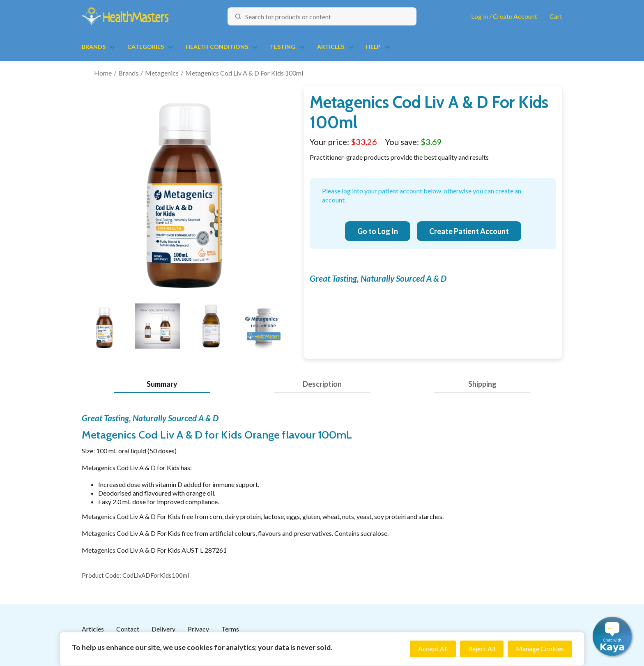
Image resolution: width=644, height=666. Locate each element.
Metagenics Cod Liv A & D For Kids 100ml (244, 73)
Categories (146, 47)
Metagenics (162, 73)
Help (373, 47)
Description (322, 384)
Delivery (163, 629)
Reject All (482, 649)
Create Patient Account (469, 231)
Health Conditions (217, 47)
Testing (283, 47)
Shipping (482, 384)
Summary (162, 384)
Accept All (433, 649)
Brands (94, 47)
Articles (331, 47)
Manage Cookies (540, 649)
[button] (612, 636)
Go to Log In (378, 231)
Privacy (198, 629)
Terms (230, 629)
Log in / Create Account (504, 16)
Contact (128, 629)
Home (103, 73)
